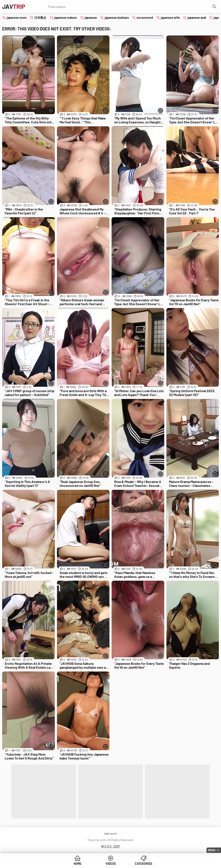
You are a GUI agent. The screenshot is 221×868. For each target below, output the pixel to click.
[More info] (51, 111)
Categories (144, 864)
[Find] (214, 6)
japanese (91, 18)
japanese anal (197, 18)
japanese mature (66, 18)
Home (77, 864)
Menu (212, 850)
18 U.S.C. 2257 (110, 846)
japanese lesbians (117, 18)
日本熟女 (40, 18)
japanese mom (17, 18)
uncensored (145, 18)
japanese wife (170, 18)
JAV (14, 6)
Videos (111, 864)
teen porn (111, 833)
